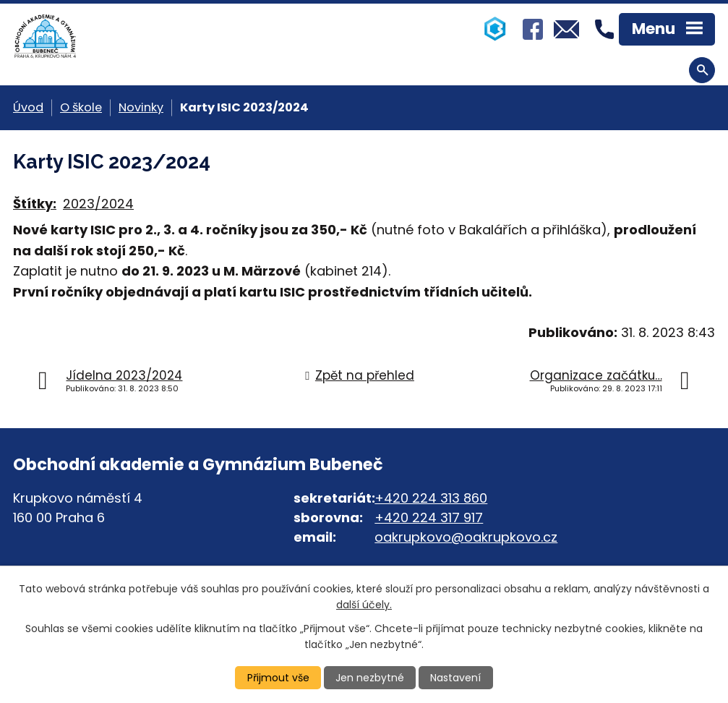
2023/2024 (98, 204)
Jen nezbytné (370, 678)
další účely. (364, 605)
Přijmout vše (278, 678)
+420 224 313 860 (431, 498)
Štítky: (35, 204)
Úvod (28, 107)
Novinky (141, 107)
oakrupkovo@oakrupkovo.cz (466, 537)
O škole (81, 107)
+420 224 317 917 (429, 517)
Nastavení (455, 678)
